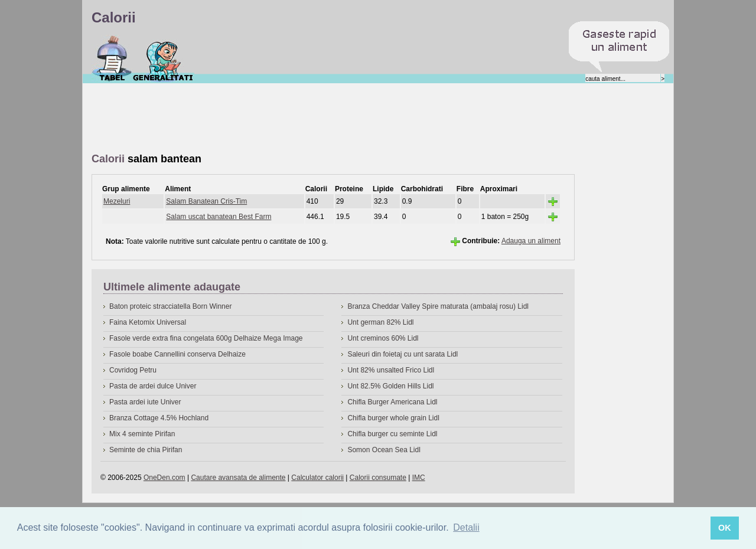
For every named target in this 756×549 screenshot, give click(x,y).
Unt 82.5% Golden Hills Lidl (390, 386)
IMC (419, 478)
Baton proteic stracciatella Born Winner (170, 306)
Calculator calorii (317, 478)
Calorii (112, 58)
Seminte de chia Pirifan (146, 450)
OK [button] (725, 528)
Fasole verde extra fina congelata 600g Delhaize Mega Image (206, 338)
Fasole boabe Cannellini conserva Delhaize (177, 354)
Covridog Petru (133, 370)
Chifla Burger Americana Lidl (392, 402)
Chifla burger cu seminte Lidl (392, 434)
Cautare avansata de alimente (238, 478)
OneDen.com (164, 478)
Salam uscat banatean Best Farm (219, 217)
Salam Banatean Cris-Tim (206, 201)
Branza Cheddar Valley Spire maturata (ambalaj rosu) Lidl (438, 306)
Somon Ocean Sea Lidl (384, 450)
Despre (163, 58)
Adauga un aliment (531, 241)
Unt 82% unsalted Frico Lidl (391, 370)
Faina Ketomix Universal (148, 322)
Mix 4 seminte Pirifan (142, 434)
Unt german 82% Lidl (380, 322)
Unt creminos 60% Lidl (383, 338)
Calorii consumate (378, 478)
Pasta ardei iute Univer (145, 402)
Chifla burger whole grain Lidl (393, 418)
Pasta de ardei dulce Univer (153, 386)
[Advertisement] (307, 119)
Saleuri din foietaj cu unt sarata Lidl (403, 354)
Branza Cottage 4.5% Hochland (159, 418)
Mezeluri (117, 201)
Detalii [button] (466, 527)
